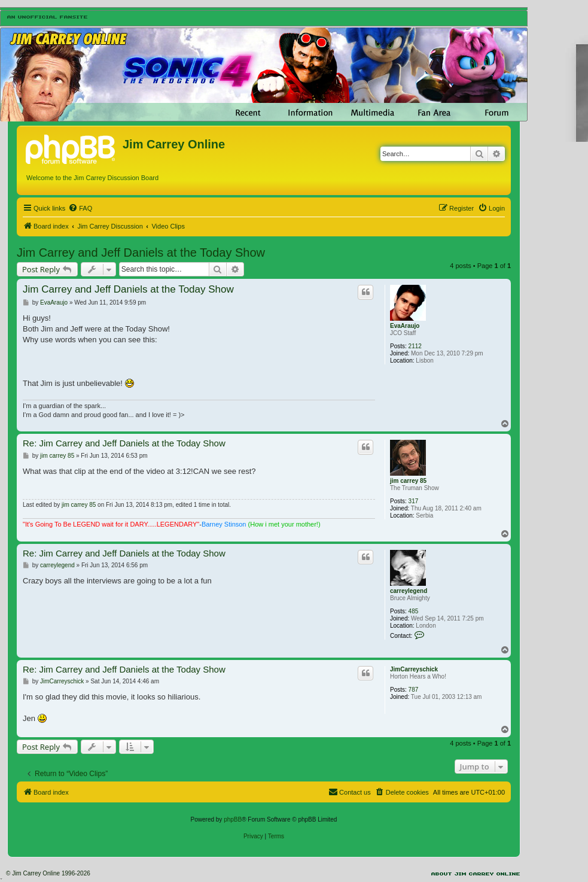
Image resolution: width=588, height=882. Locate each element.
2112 (415, 346)
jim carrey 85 (408, 481)
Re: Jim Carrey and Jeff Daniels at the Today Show (124, 443)
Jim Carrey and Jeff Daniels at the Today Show (141, 253)
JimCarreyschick (414, 669)
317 (414, 501)
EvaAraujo (405, 326)
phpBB (233, 819)
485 (414, 611)
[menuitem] (80, 208)
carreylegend (409, 591)
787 (414, 690)
